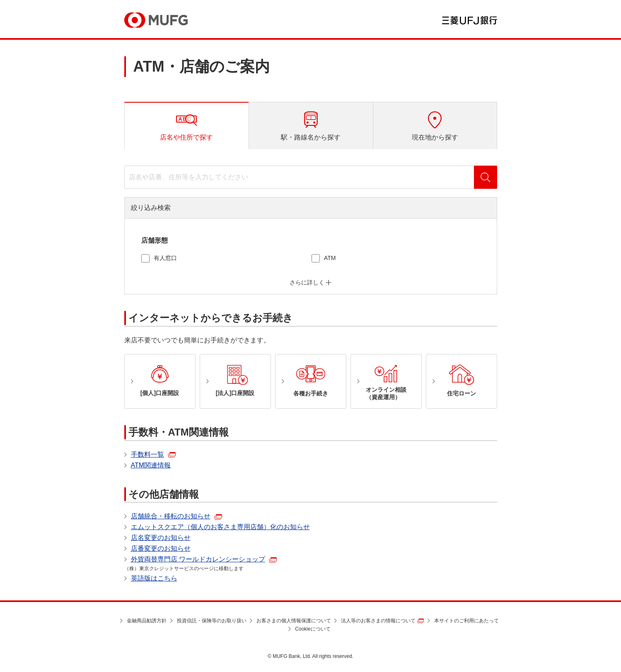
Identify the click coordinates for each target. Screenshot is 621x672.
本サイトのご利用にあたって (466, 621)
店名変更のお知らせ (161, 538)
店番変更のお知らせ (161, 548)
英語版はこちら (154, 578)
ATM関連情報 (151, 465)
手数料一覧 (147, 454)
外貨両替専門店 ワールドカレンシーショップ (198, 559)
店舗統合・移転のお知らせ (171, 516)
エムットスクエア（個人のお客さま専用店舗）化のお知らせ (220, 527)
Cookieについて (313, 629)
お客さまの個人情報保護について (294, 621)
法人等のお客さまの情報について (378, 621)
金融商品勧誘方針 (147, 621)
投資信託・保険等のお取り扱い (212, 621)
